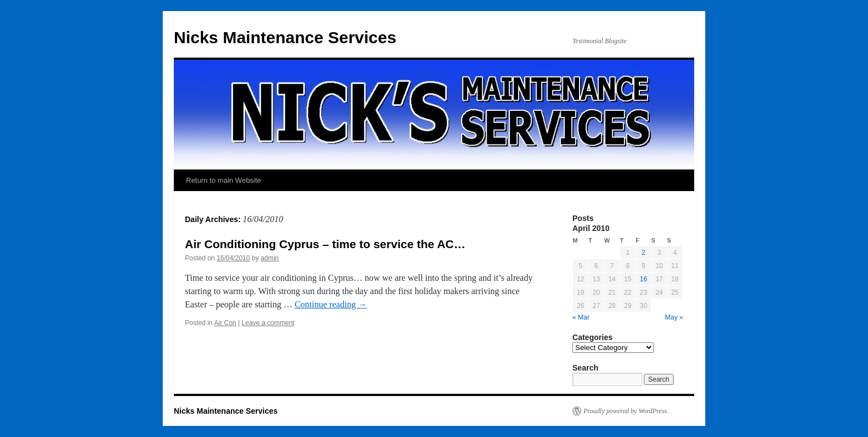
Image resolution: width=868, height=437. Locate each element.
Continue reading (331, 304)
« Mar (581, 317)
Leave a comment (268, 323)
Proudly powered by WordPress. (626, 411)
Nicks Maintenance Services (285, 37)
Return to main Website (224, 180)
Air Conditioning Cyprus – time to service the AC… (325, 244)
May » (674, 317)
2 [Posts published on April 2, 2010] (644, 253)
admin (270, 258)
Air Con (225, 323)
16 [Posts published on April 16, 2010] (644, 279)
